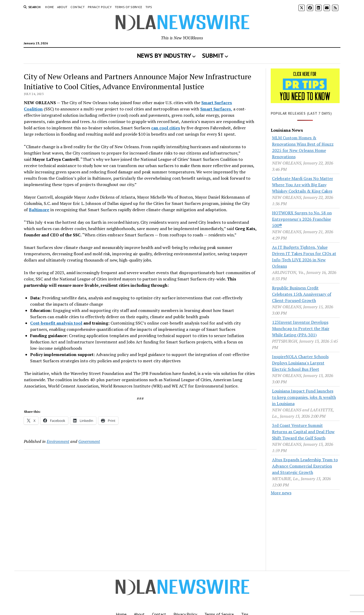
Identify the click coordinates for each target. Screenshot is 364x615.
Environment (58, 441)
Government (89, 441)
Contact (78, 7)
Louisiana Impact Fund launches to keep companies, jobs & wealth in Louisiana (304, 397)
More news (281, 493)
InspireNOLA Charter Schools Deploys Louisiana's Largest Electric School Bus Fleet (300, 363)
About (62, 7)
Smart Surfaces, (216, 109)
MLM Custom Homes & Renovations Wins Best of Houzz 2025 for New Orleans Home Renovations (303, 147)
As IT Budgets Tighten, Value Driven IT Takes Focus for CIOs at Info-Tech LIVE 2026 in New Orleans (304, 257)
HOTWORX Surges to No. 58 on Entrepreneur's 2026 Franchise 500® (302, 219)
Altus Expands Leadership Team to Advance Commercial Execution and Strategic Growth (305, 466)
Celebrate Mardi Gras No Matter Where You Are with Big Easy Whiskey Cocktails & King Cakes (303, 185)
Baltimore (39, 210)
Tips (149, 7)
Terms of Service (129, 7)
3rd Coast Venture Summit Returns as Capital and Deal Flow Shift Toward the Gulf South (303, 432)
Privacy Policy (100, 7)
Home (49, 7)
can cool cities (166, 128)
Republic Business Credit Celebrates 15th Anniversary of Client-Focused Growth (302, 294)
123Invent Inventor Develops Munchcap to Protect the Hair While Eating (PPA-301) (301, 328)
